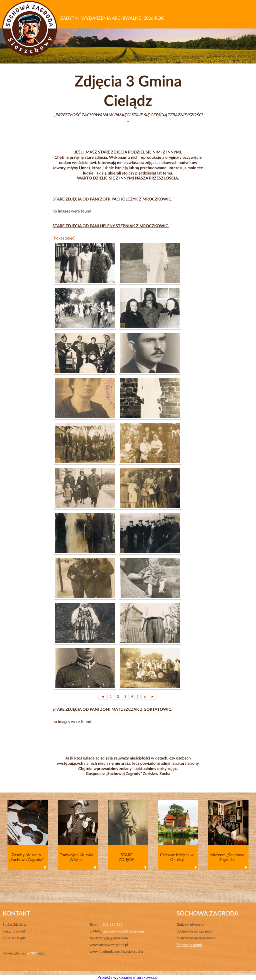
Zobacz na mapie (189, 945)
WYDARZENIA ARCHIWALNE (111, 18)
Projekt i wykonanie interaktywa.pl (128, 977)
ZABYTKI (69, 18)
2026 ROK (154, 18)
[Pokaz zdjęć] (64, 238)
